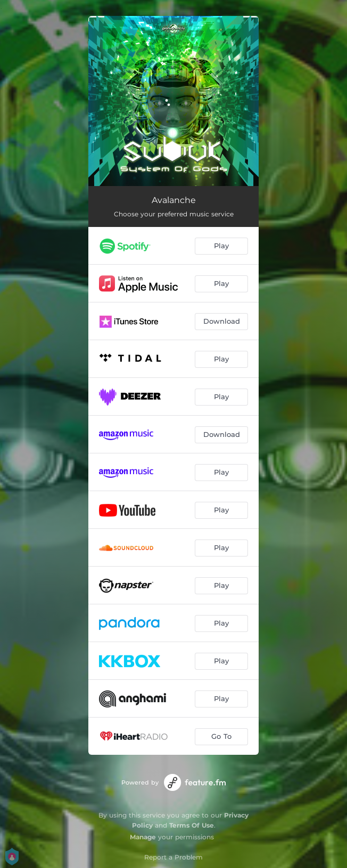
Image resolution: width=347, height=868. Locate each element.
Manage (143, 837)
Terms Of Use (192, 825)
